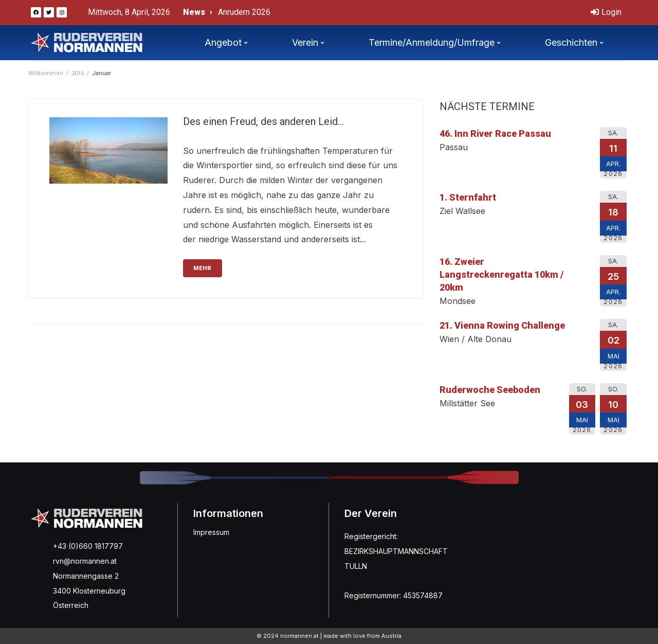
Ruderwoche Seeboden (490, 390)
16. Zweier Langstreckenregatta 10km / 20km (501, 274)
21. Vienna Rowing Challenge (502, 325)
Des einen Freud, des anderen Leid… (263, 121)
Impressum (211, 532)
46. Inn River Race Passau (495, 133)
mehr (203, 268)
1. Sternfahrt (468, 197)
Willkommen (46, 73)
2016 (78, 73)
